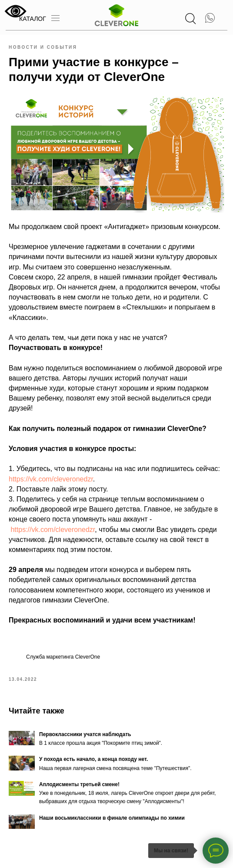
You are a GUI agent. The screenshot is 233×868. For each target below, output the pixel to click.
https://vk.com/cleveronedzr (51, 479)
